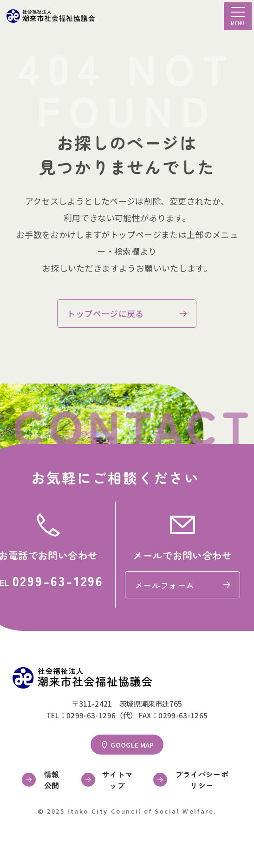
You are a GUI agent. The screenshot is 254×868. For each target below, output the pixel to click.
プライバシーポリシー (202, 780)
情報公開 (52, 780)
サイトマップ (117, 780)
